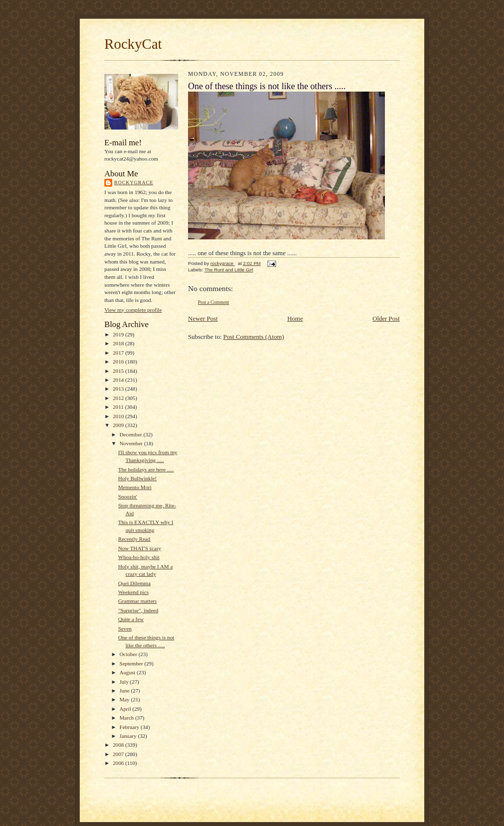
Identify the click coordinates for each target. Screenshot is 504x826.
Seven (125, 628)
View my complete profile (133, 310)
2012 (119, 398)
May (125, 699)
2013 (119, 389)
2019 (119, 334)
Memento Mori (135, 487)
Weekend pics (133, 592)
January (129, 736)
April (126, 709)
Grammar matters (137, 601)
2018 (119, 343)
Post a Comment (214, 302)
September (132, 663)
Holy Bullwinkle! (138, 478)
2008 (119, 745)
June (125, 691)
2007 (119, 754)
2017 (119, 353)
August (128, 672)
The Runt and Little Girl (229, 270)
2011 (119, 407)
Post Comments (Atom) (254, 337)
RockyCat (133, 44)
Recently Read (134, 539)
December (132, 434)
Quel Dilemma (134, 583)
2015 (119, 371)
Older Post (386, 318)
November (132, 443)
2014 (119, 380)
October (129, 654)
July (125, 682)
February (130, 727)
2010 (119, 416)
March (127, 718)
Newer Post (203, 318)
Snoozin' (128, 496)
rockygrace (134, 182)
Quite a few (131, 619)
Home (295, 318)
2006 (119, 763)
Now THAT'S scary (140, 548)
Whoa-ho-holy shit (139, 557)
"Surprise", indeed (138, 610)
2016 (119, 362)
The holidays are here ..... (146, 469)
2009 (119, 425)
